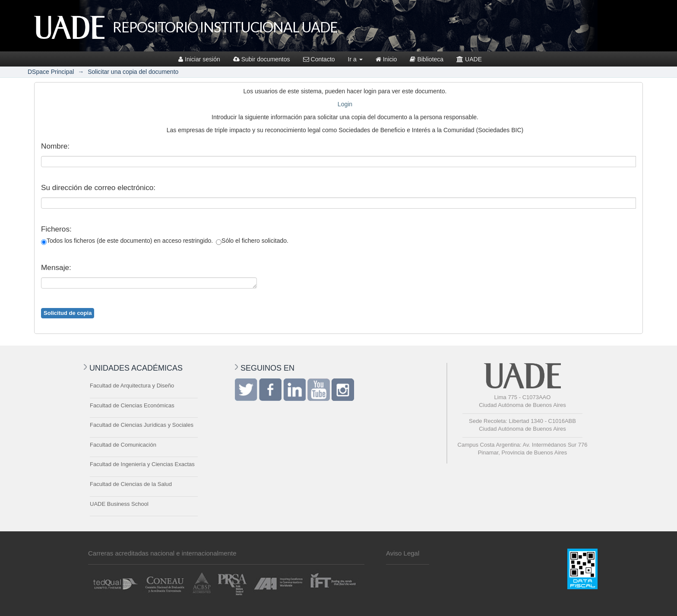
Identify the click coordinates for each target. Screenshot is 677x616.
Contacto (319, 59)
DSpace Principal (51, 72)
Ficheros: (56, 229)
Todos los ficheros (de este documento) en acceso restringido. (127, 241)
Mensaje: (56, 267)
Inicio (386, 59)
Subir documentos (262, 59)
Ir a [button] (355, 59)
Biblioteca (427, 59)
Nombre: (55, 146)
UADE (469, 59)
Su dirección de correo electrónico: (98, 187)
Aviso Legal (403, 553)
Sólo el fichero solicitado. (252, 241)
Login (345, 104)
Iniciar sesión (199, 59)
